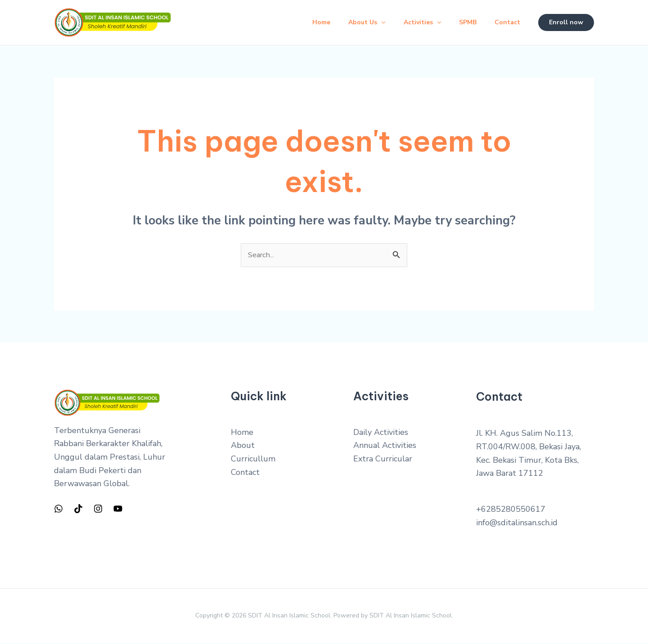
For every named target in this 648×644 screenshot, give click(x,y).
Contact (506, 22)
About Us (354, 22)
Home (305, 22)
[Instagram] (98, 510)
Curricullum (253, 460)
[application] (369, 22)
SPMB (462, 22)
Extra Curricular (383, 460)
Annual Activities (385, 447)
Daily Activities (381, 434)
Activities (413, 22)
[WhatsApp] (58, 510)
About (243, 447)
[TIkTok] (78, 510)
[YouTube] (118, 510)
